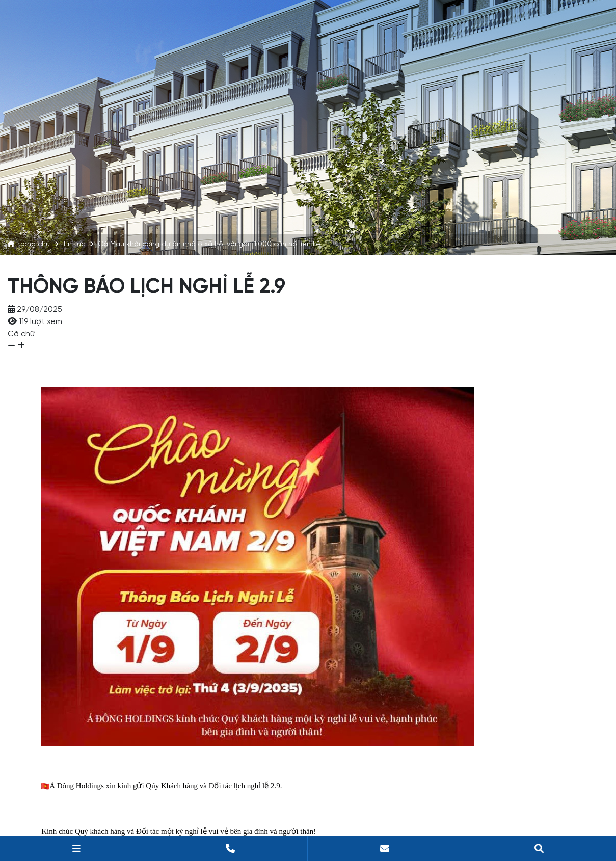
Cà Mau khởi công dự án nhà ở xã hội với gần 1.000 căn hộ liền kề (209, 244)
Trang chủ (34, 244)
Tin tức (74, 244)
